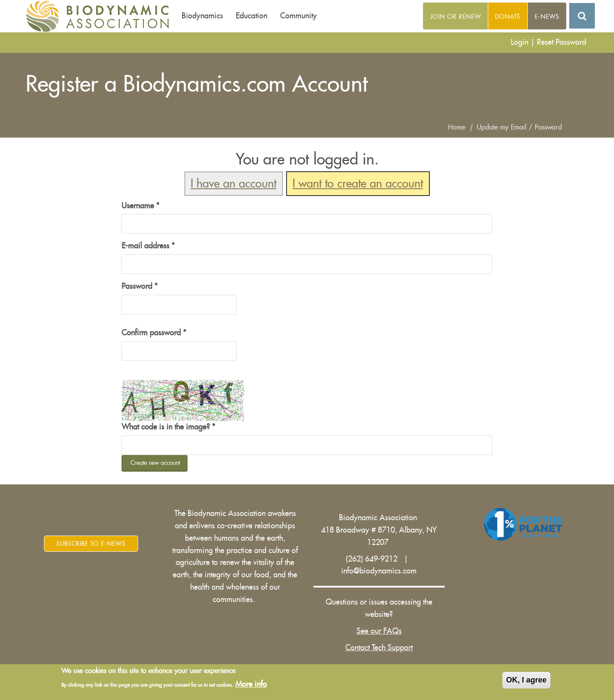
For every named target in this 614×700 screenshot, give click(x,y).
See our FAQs (379, 631)
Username (140, 206)
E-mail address (148, 246)
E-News (547, 17)
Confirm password (154, 333)
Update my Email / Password (519, 127)
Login (520, 42)
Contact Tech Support (379, 648)
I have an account (233, 184)
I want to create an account (358, 184)
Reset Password (562, 42)
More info (251, 684)
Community (298, 16)
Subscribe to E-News (91, 544)
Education (252, 16)
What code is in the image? (168, 427)
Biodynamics (202, 16)
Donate (508, 17)
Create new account (155, 463)
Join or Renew (456, 17)
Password (140, 286)
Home (457, 127)
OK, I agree (526, 680)
